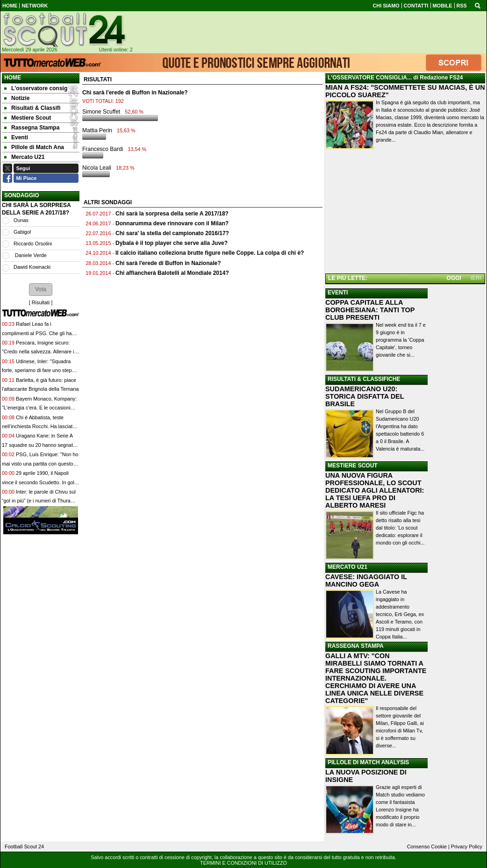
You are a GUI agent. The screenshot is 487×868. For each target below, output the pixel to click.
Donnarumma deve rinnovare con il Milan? (172, 223)
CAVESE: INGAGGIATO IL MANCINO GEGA (366, 581)
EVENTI (338, 293)
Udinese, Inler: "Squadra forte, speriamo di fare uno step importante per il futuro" (37, 370)
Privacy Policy (467, 846)
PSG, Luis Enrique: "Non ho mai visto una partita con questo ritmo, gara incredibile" (40, 463)
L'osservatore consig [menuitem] (36, 88)
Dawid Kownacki (32, 267)
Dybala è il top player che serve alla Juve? (172, 243)
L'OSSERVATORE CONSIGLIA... (370, 78)
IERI (476, 278)
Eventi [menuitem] (16, 137)
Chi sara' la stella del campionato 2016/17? (172, 233)
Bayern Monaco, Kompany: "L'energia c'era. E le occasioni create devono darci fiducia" (39, 408)
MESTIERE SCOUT (353, 466)
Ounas (21, 220)
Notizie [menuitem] (17, 98)
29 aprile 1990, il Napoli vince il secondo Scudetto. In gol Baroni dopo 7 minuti (38, 482)
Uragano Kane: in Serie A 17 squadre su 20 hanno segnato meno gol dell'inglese (39, 445)
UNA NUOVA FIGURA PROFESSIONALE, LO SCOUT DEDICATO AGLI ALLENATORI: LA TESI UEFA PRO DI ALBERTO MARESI (375, 490)
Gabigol (22, 232)
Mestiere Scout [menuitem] (28, 118)
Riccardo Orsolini (33, 244)
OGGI (454, 278)
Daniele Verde (30, 255)
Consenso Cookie (427, 846)
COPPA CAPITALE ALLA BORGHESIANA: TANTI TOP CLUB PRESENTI (370, 310)
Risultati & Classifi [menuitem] (32, 108)
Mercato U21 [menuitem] (24, 157)
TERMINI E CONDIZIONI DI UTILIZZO (243, 863)
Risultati (41, 302)
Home (13, 78)
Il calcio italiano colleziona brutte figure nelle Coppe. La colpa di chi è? (210, 253)
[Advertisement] (405, 212)
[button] (41, 289)
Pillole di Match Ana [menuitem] (34, 147)
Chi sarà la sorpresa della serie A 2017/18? (172, 214)
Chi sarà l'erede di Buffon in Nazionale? (168, 263)
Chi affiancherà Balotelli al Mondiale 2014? (172, 273)
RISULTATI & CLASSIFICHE (364, 379)
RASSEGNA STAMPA (356, 646)
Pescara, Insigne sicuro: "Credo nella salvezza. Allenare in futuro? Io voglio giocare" (39, 352)
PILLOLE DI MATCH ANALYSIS (368, 762)
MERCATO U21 (347, 567)
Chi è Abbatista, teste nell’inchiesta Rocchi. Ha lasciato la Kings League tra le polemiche (39, 427)
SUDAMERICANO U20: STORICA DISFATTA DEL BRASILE (365, 396)
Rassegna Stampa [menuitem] (32, 128)
